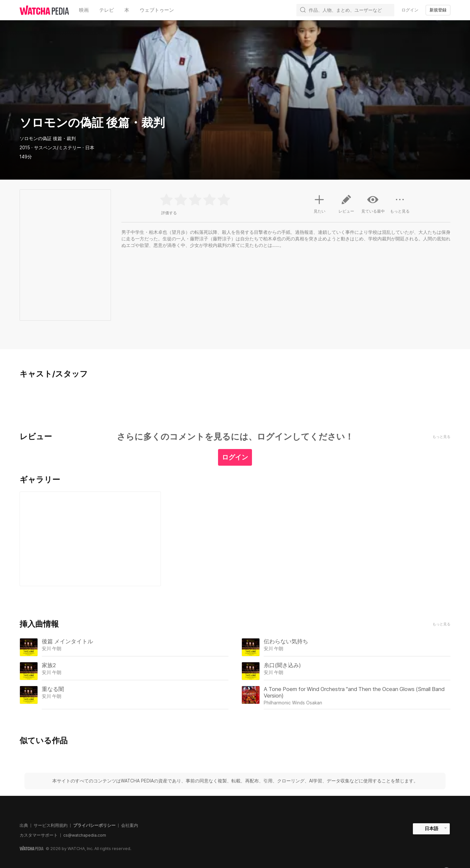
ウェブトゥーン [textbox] (157, 10)
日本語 (431, 828)
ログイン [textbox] (410, 10)
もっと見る (441, 624)
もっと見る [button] (400, 206)
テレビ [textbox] (107, 10)
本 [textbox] (127, 10)
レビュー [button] (346, 206)
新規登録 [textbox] (438, 10)
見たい (320, 203)
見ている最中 (373, 204)
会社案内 (130, 825)
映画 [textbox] (84, 10)
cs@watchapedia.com (85, 835)
